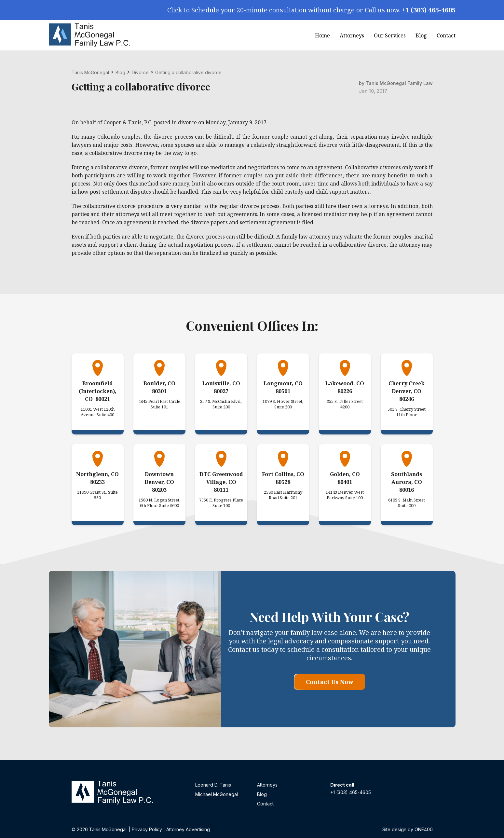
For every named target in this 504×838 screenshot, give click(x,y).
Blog (421, 35)
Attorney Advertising (188, 829)
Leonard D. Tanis (213, 785)
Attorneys (352, 35)
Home (322, 35)
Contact (446, 35)
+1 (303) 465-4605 (429, 10)
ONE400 (424, 829)
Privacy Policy (147, 829)
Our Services (390, 35)
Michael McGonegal (217, 794)
